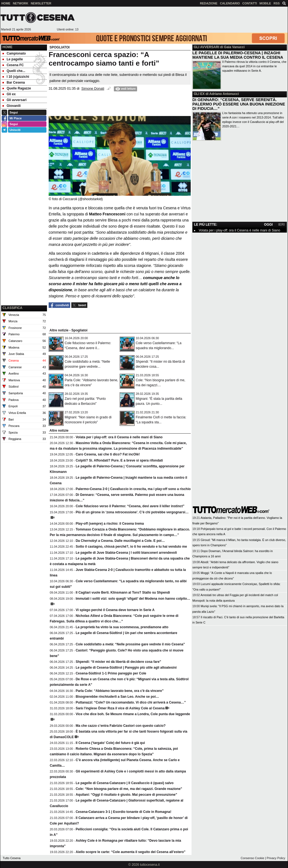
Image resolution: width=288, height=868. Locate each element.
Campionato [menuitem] (14, 53)
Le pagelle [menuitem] (13, 59)
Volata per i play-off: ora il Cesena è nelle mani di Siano (119, 437)
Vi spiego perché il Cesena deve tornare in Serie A (115, 610)
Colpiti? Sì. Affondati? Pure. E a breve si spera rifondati (119, 460)
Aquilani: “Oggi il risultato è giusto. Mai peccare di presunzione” (126, 795)
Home (7, 47)
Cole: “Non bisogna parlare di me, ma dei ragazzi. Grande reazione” (129, 789)
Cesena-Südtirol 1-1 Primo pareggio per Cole (111, 673)
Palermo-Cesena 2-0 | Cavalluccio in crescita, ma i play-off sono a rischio (133, 489)
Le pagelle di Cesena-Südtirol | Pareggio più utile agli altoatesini (126, 668)
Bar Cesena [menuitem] (14, 83)
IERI (282, 225)
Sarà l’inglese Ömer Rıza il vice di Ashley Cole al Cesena (120, 708)
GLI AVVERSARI (206, 47)
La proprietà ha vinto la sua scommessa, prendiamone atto (122, 627)
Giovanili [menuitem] (12, 106)
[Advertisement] (24, 276)
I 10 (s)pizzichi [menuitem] (16, 77)
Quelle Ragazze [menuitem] (17, 88)
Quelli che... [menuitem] (14, 71)
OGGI (268, 225)
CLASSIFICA (12, 308)
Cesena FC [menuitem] (13, 65)
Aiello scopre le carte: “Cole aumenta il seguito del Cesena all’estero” (131, 852)
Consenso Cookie (252, 858)
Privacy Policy (276, 858)
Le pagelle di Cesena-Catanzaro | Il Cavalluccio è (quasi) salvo (125, 783)
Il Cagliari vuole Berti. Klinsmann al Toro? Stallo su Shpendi (123, 593)
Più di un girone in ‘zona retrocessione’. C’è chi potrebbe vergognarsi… (132, 512)
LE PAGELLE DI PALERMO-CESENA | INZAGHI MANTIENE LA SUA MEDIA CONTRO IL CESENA (238, 55)
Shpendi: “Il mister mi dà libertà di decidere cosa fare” (118, 662)
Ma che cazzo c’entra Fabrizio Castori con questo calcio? (121, 726)
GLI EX (199, 94)
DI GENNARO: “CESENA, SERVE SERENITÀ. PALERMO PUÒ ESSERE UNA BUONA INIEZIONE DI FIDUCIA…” (239, 104)
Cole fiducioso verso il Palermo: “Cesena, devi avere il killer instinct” (130, 506)
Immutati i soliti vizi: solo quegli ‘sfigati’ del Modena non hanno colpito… (133, 599)
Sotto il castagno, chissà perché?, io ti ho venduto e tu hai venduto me (131, 547)
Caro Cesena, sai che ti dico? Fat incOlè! (108, 454)
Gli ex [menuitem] (9, 94)
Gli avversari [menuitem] (15, 100)
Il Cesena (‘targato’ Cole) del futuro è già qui (110, 743)
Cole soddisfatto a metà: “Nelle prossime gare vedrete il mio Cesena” (130, 644)
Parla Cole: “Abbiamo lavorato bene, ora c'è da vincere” (120, 691)
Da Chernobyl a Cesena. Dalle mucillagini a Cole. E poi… (120, 541)
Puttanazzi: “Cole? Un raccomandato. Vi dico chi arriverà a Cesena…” (131, 702)
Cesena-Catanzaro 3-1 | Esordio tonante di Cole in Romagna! (124, 812)
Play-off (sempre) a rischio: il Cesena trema (110, 524)
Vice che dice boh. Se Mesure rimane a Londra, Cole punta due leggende (133, 714)
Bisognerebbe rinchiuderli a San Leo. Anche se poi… (117, 697)
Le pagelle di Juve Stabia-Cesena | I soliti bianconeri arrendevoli (126, 553)
